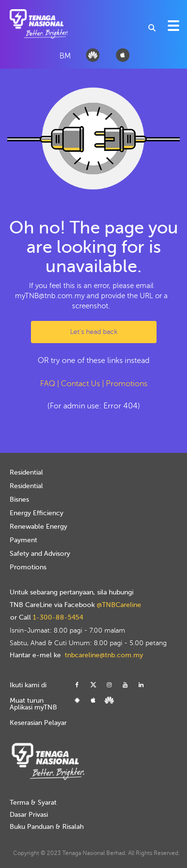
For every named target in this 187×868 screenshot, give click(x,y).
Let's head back (94, 332)
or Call (47, 618)
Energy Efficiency (36, 513)
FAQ (48, 384)
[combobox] (152, 28)
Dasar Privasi (29, 815)
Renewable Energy (38, 527)
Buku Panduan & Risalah (47, 827)
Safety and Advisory (40, 554)
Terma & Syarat (33, 803)
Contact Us (80, 384)
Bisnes (19, 499)
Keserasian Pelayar (38, 723)
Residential (26, 472)
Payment (23, 540)
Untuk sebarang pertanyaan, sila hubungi (72, 593)
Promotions (127, 384)
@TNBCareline (119, 605)
